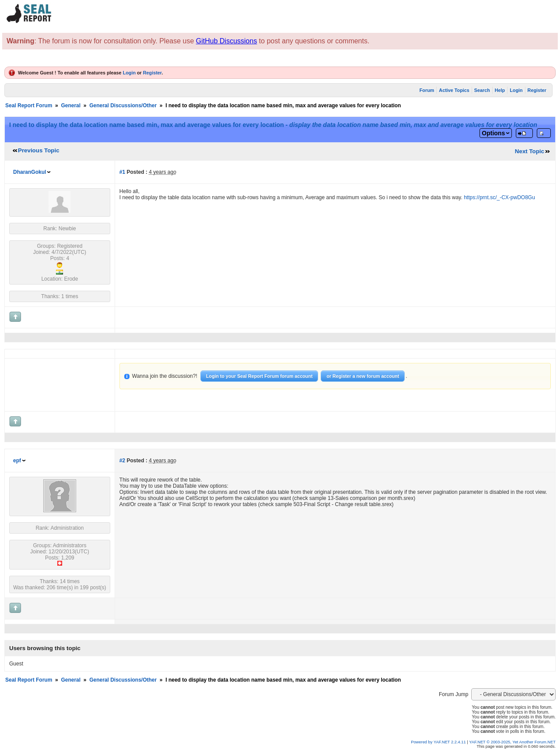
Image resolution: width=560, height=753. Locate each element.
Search (482, 90)
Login (129, 73)
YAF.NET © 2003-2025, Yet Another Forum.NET (512, 742)
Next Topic (530, 151)
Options (493, 133)
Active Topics (454, 90)
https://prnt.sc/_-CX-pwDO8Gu (499, 197)
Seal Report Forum (29, 106)
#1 (122, 172)
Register (152, 73)
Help (500, 90)
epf (17, 461)
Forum (427, 90)
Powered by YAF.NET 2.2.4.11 (439, 742)
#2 (122, 461)
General (71, 106)
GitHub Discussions (227, 41)
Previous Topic (39, 150)
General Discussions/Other (123, 106)
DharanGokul (30, 172)
